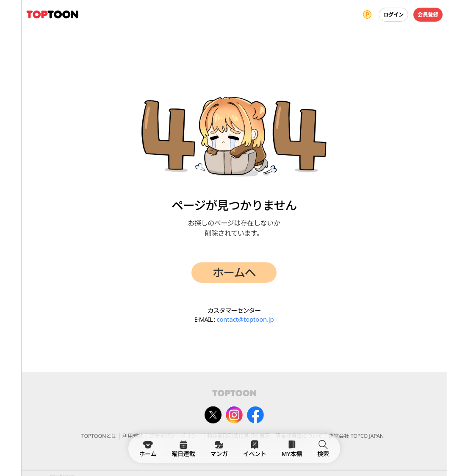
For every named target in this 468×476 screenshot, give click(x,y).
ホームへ (234, 272)
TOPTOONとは (99, 436)
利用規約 (133, 436)
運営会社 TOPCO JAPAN (356, 436)
